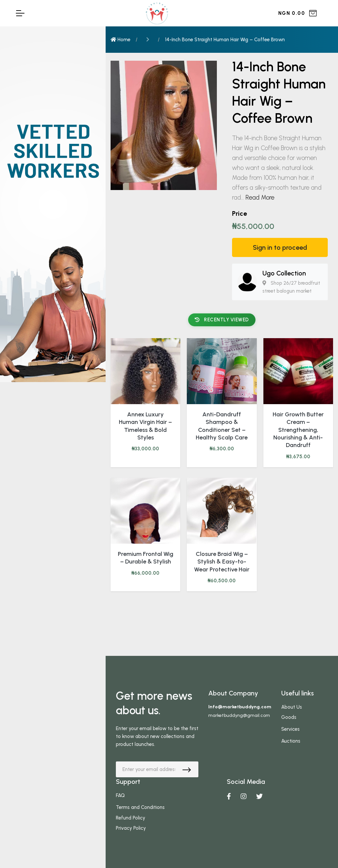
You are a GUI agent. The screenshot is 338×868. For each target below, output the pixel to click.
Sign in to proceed (280, 247)
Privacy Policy (131, 828)
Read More (260, 197)
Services (290, 729)
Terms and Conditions (140, 807)
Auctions (291, 741)
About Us (292, 707)
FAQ (120, 795)
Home (120, 40)
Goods (289, 717)
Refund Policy (131, 818)
